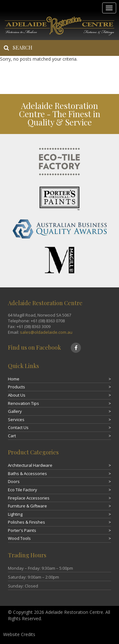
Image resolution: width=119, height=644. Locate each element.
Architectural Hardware (30, 465)
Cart (12, 436)
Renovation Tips (23, 403)
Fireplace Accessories (29, 498)
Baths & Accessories (27, 473)
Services (16, 419)
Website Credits (19, 634)
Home (14, 379)
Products (17, 387)
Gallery (15, 411)
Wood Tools (19, 538)
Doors (14, 481)
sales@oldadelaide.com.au (46, 332)
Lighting (15, 514)
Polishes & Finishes (26, 522)
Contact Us (18, 427)
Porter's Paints (22, 530)
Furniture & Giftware (27, 506)
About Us (17, 395)
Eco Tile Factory (23, 490)
